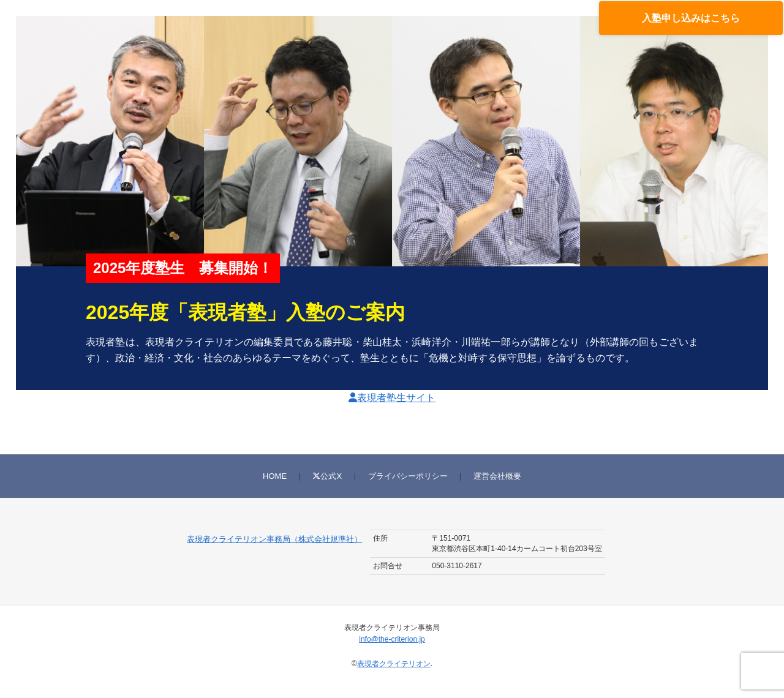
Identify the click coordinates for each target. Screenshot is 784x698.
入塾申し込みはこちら (691, 18)
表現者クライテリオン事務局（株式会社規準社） (274, 539)
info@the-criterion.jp (392, 639)
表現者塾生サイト (392, 398)
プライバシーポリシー (408, 476)
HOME (275, 476)
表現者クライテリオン (394, 664)
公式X (327, 476)
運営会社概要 (497, 476)
